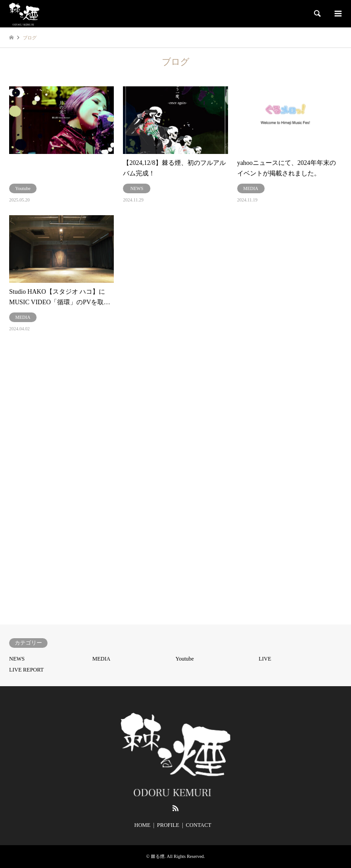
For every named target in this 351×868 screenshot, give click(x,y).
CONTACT (199, 825)
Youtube (185, 659)
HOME (142, 825)
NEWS (17, 659)
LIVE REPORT (27, 670)
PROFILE (168, 825)
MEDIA (101, 659)
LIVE (265, 659)
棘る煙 (158, 856)
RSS (175, 808)
